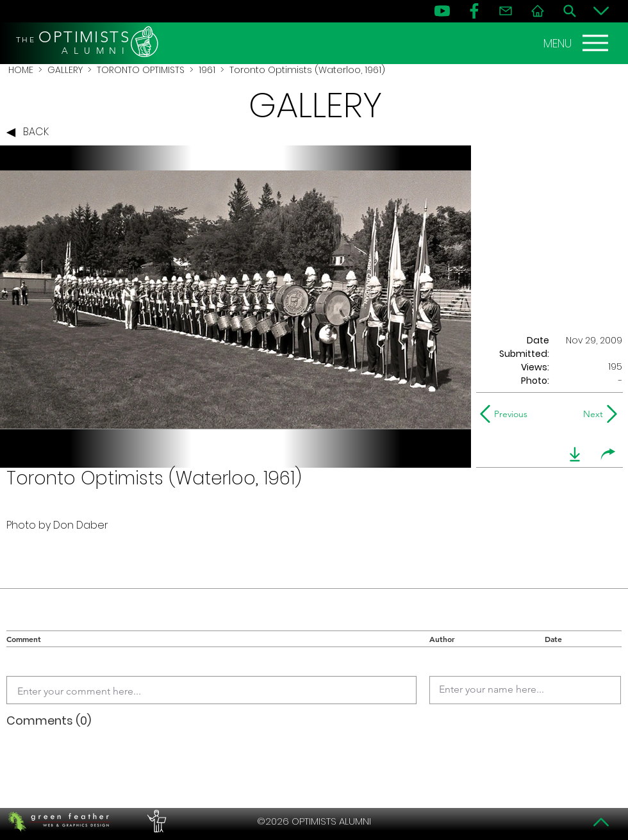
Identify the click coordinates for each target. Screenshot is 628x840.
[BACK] (31, 133)
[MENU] (577, 43)
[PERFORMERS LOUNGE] (155, 821)
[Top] (601, 822)
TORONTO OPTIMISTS (141, 70)
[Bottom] (601, 11)
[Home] (538, 11)
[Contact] (506, 11)
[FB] (474, 11)
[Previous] (507, 414)
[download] (575, 454)
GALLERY (65, 70)
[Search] (570, 11)
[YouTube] (442, 11)
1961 (207, 70)
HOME (21, 70)
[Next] (591, 414)
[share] (608, 454)
